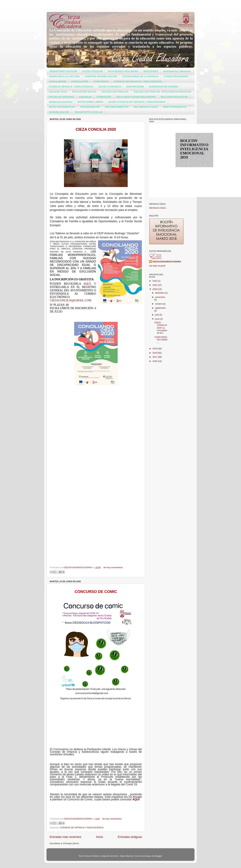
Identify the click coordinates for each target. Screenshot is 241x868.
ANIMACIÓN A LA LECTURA (64, 76)
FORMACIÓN (104, 97)
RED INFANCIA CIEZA (146, 107)
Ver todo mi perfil (157, 266)
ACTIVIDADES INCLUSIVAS (123, 71)
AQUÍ (136, 799)
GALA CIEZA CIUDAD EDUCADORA (136, 97)
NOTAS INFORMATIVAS (62, 107)
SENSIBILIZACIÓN (59, 112)
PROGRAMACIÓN (90, 107)
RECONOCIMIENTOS (117, 107)
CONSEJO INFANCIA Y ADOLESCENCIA (71, 87)
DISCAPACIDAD (135, 87)
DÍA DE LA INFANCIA (110, 87)
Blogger (158, 856)
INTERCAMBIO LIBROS (90, 102)
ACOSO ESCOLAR (92, 71)
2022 (155, 281)
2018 (155, 353)
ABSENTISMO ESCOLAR (63, 71)
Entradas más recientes (65, 837)
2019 (155, 349)
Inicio (99, 837)
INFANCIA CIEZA (158, 208)
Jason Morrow (126, 856)
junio (158, 319)
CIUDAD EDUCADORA (176, 76)
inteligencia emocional (61, 102)
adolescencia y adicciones (177, 71)
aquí (87, 284)
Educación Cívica (58, 92)
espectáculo (85, 97)
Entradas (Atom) (71, 843)
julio (157, 315)
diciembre (160, 293)
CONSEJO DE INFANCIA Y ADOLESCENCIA (138, 81)
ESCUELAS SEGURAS (61, 97)
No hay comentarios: (113, 567)
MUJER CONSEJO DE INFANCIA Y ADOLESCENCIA (137, 102)
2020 (155, 289)
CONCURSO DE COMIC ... (161, 340)
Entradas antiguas (130, 837)
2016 (155, 361)
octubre (159, 304)
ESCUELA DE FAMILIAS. (115, 92)
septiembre (160, 308)
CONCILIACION (57, 81)
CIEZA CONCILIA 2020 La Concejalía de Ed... (161, 328)
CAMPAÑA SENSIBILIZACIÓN (101, 76)
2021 (155, 285)
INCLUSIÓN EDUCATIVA (174, 97)
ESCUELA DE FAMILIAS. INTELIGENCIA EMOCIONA (162, 92)
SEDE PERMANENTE (175, 107)
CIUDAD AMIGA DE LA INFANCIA (140, 76)
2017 (155, 357)
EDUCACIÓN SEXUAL (84, 92)
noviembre (160, 297)
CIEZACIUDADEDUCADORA (167, 262)
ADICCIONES (151, 71)
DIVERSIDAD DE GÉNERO (164, 87)
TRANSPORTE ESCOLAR (88, 112)
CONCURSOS (101, 81)
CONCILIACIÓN (80, 81)
